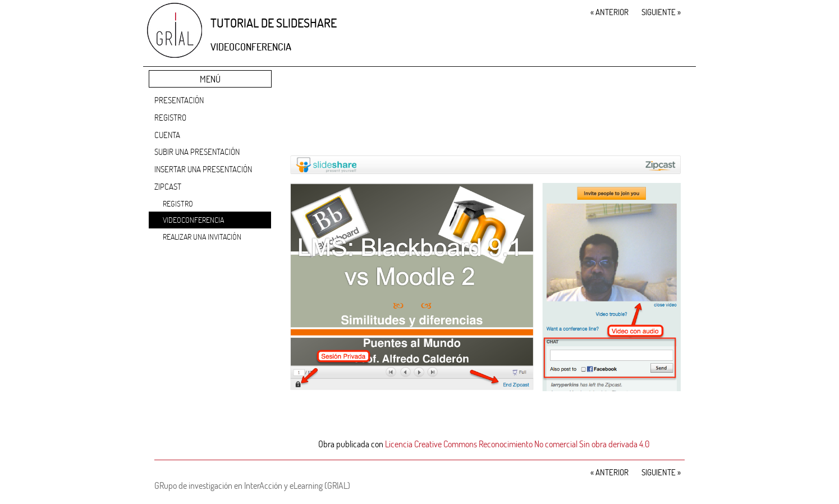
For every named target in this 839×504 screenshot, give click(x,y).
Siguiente (661, 12)
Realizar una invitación (202, 237)
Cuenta (167, 135)
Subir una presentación (197, 152)
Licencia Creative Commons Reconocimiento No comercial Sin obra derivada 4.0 (517, 444)
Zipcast (168, 186)
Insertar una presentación (203, 169)
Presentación (179, 100)
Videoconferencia (193, 220)
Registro (170, 117)
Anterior (609, 12)
